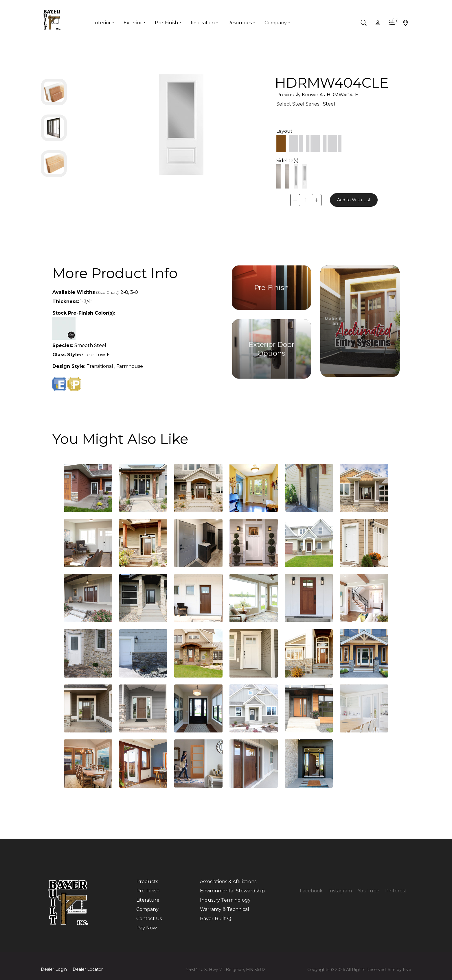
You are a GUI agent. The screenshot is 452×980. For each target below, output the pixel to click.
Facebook (311, 891)
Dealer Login (54, 969)
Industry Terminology (225, 900)
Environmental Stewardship (232, 891)
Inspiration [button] (203, 23)
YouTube (369, 891)
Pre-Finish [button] (166, 23)
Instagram (340, 891)
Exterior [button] (133, 23)
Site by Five (399, 970)
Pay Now (147, 928)
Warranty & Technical (225, 909)
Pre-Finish (148, 891)
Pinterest (396, 891)
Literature (148, 900)
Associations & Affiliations (228, 882)
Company (147, 909)
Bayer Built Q (216, 919)
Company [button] (276, 23)
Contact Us (149, 919)
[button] (364, 23)
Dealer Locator (88, 969)
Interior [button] (102, 23)
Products (147, 882)
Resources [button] (240, 23)
